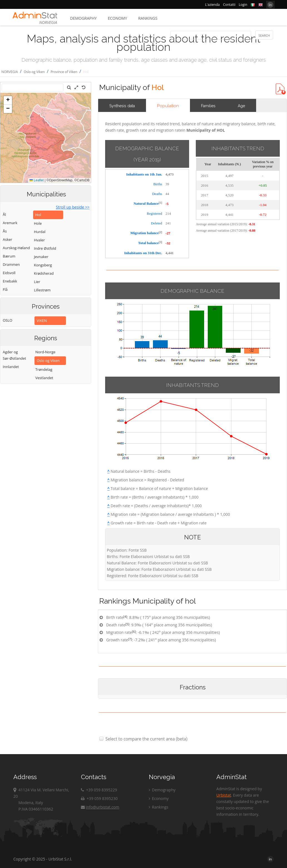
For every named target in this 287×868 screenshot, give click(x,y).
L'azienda (212, 5)
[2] (160, 232)
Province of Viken (64, 72)
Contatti (229, 5)
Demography (83, 18)
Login (243, 5)
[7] (130, 639)
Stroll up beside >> (73, 207)
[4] (125, 616)
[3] (160, 242)
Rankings (148, 18)
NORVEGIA (10, 72)
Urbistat (224, 795)
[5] (127, 624)
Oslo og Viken (34, 72)
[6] (134, 631)
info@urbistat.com (100, 807)
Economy (117, 18)
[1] (160, 203)
